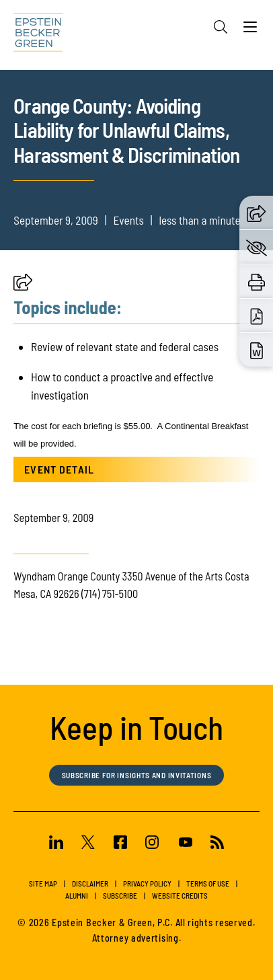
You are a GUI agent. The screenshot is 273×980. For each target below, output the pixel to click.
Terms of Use (208, 883)
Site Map (43, 883)
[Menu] (250, 30)
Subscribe (120, 896)
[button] (23, 286)
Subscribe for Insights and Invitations (137, 775)
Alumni (77, 896)
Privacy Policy (147, 883)
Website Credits (180, 896)
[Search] (221, 27)
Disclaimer (90, 883)
